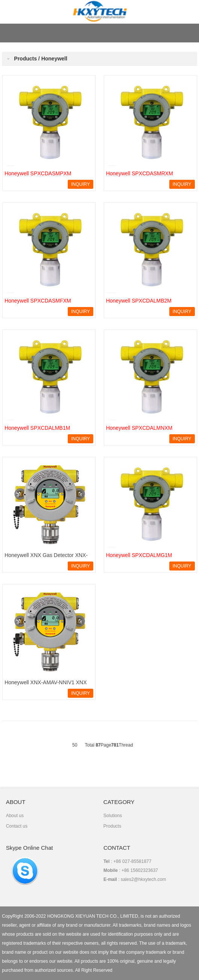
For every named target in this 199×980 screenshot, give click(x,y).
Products (112, 826)
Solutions (113, 816)
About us (15, 816)
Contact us (17, 826)
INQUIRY (81, 184)
